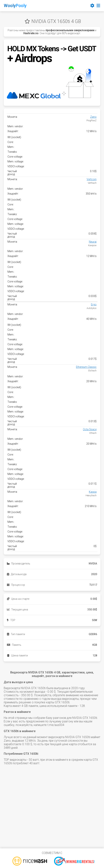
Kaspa (93, 492)
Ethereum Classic (86, 367)
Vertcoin (92, 179)
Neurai (93, 242)
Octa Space (90, 429)
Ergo (94, 304)
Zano (93, 117)
